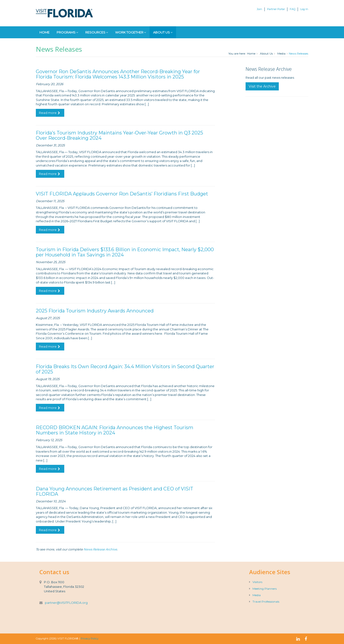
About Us (163, 32)
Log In (304, 9)
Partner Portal (276, 9)
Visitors (256, 582)
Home (44, 32)
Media (281, 53)
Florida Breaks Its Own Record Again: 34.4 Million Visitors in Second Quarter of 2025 (125, 369)
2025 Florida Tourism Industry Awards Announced (95, 311)
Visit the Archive (262, 86)
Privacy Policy (90, 638)
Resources (97, 32)
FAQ (293, 9)
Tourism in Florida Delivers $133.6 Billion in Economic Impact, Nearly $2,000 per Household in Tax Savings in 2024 (125, 252)
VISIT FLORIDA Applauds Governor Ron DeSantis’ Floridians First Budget (122, 194)
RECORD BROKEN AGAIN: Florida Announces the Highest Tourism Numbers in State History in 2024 (115, 430)
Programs (67, 32)
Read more (49, 113)
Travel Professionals (264, 602)
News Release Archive (100, 549)
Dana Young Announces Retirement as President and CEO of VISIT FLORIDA (115, 491)
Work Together (131, 32)
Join (259, 9)
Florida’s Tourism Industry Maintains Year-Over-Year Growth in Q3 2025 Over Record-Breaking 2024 (119, 135)
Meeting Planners (263, 589)
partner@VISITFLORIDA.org (66, 603)
